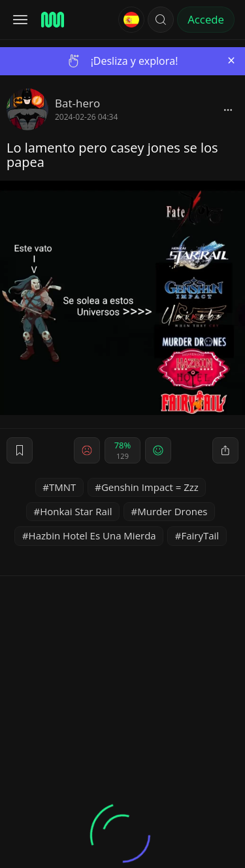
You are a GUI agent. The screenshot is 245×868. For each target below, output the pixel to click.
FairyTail (200, 535)
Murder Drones (172, 511)
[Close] (231, 61)
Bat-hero (77, 103)
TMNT (62, 487)
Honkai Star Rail (76, 511)
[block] (228, 109)
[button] (161, 20)
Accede (206, 19)
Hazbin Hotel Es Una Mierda (92, 535)
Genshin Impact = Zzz (150, 487)
